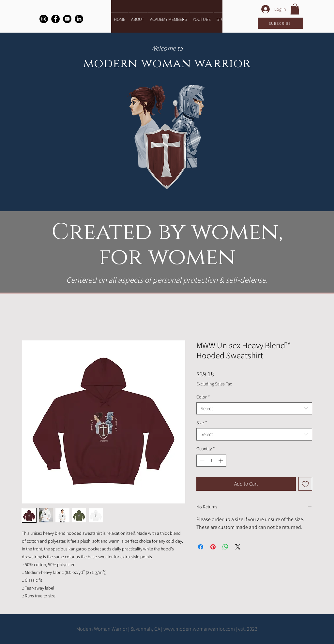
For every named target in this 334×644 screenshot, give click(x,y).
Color (203, 397)
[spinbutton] (211, 461)
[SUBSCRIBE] (281, 23)
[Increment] (221, 461)
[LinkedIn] (79, 19)
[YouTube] (67, 19)
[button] (295, 9)
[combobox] (254, 409)
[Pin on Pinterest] (213, 547)
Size (202, 423)
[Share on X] (238, 547)
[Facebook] (55, 19)
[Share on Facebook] (201, 547)
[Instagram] (44, 19)
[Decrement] (201, 461)
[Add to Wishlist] (305, 484)
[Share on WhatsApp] (225, 547)
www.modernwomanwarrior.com (199, 629)
